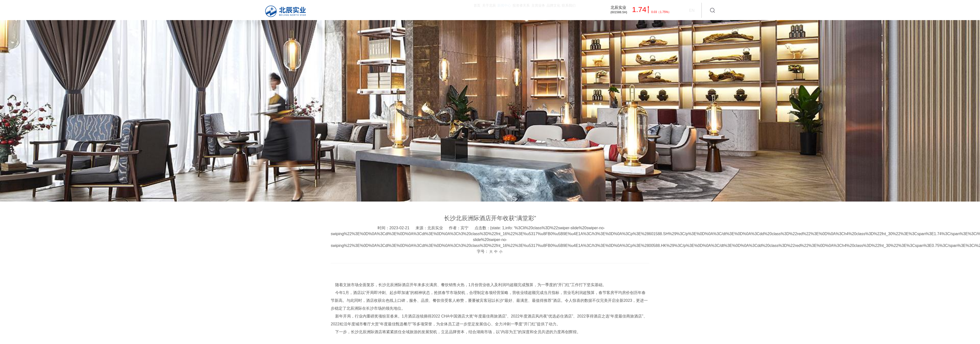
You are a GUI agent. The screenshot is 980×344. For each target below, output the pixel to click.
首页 (385, 10)
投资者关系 (471, 10)
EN (692, 10)
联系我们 (561, 10)
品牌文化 (532, 10)
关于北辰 (410, 10)
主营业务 (502, 10)
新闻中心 (440, 10)
